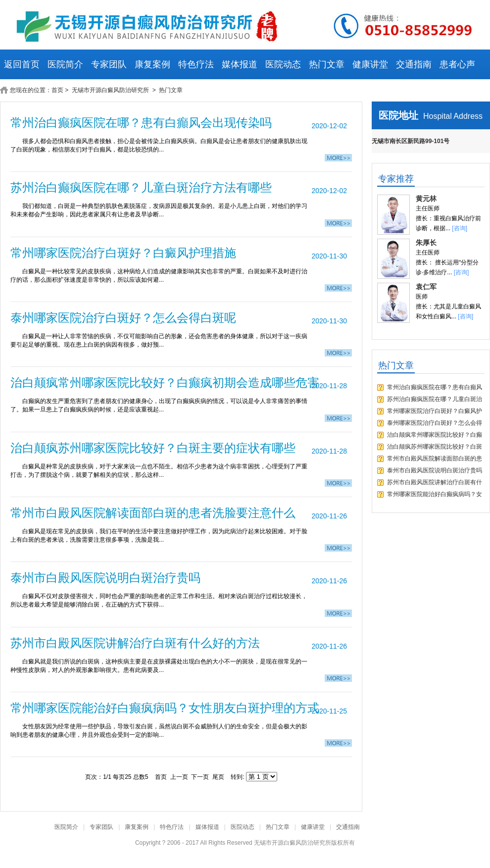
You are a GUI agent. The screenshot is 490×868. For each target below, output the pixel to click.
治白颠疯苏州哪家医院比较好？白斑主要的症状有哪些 (153, 448)
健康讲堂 (370, 64)
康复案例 (152, 64)
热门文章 (327, 64)
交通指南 (414, 64)
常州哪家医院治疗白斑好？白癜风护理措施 (123, 253)
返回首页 (22, 64)
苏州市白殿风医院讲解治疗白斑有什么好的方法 (135, 643)
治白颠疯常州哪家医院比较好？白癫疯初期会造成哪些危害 (165, 383)
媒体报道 (240, 64)
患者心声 (457, 64)
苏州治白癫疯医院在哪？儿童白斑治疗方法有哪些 (141, 187)
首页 (57, 90)
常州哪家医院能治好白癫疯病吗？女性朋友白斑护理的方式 (165, 708)
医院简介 (65, 64)
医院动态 (283, 64)
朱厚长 (426, 243)
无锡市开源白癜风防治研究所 (111, 90)
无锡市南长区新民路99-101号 (411, 141)
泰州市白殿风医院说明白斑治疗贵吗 (105, 578)
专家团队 (109, 64)
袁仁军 (426, 287)
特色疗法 (196, 64)
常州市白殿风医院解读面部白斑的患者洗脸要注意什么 (153, 513)
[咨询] (460, 228)
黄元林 (426, 199)
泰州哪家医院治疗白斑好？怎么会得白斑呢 (123, 318)
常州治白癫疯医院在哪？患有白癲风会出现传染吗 (141, 123)
